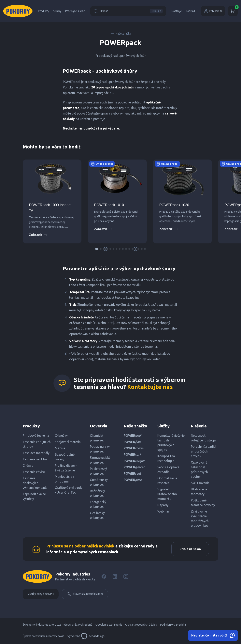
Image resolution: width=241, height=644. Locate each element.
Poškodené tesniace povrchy (203, 503)
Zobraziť (38, 235)
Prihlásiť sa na (190, 549)
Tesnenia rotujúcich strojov (37, 444)
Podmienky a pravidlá (173, 625)
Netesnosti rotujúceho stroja (203, 438)
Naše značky (121, 34)
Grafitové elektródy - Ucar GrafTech (69, 490)
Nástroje (177, 11)
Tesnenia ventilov (35, 459)
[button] (97, 249)
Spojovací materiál (68, 442)
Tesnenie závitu (34, 472)
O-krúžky (61, 436)
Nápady (163, 505)
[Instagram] (126, 576)
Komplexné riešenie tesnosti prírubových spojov (171, 443)
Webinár (163, 511)
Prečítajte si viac (75, 11)
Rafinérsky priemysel (97, 493)
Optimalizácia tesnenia (167, 481)
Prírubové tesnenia (36, 436)
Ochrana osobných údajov (141, 625)
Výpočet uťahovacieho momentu (167, 494)
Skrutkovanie (200, 483)
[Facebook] (104, 576)
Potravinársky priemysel (100, 449)
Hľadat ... (128, 11)
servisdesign (93, 636)
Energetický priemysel (98, 504)
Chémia (28, 466)
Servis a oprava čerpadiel (168, 469)
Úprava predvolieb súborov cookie (43, 636)
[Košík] (233, 11)
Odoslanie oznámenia (109, 625)
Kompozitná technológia (166, 458)
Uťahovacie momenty (199, 492)
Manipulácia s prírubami (65, 479)
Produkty (44, 11)
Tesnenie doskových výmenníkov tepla (35, 483)
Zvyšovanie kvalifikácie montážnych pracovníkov (200, 518)
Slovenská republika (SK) (85, 594)
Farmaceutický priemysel (100, 460)
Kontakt (191, 11)
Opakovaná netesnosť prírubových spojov (199, 469)
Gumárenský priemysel (99, 482)
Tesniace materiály (36, 453)
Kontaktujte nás (150, 387)
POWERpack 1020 (174, 205)
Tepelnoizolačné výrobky (34, 496)
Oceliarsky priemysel (97, 515)
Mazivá (60, 448)
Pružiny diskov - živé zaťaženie (66, 468)
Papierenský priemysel (98, 471)
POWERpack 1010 (109, 205)
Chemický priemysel (97, 438)
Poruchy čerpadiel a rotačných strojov (204, 451)
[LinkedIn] (115, 576)
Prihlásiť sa (213, 11)
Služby (57, 11)
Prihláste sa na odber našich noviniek (80, 546)
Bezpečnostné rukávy (65, 457)
